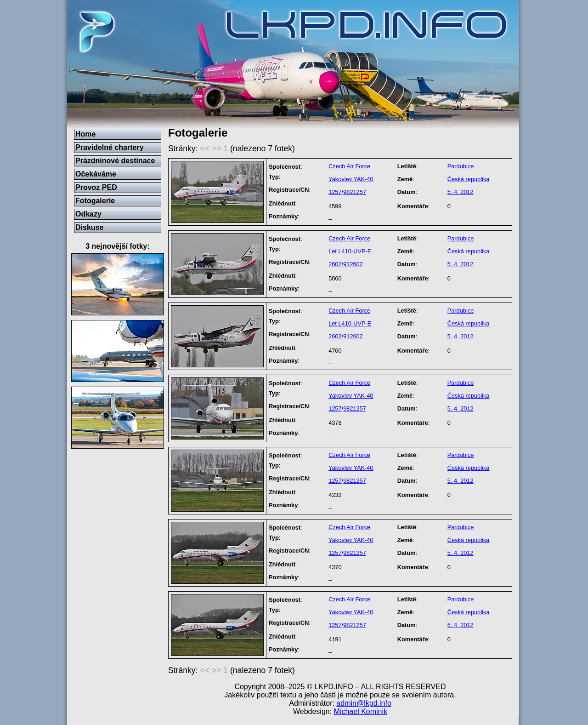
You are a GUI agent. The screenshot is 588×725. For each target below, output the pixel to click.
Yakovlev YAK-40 (351, 179)
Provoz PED (96, 187)
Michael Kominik (361, 711)
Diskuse (89, 227)
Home (85, 134)
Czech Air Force (349, 166)
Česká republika (469, 179)
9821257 (355, 192)
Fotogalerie (95, 201)
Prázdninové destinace (115, 161)
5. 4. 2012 (461, 192)
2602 (335, 264)
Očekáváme (96, 174)
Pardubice (461, 166)
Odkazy (88, 214)
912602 (353, 264)
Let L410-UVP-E (350, 251)
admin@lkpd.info (364, 703)
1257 (335, 192)
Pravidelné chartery (110, 147)
